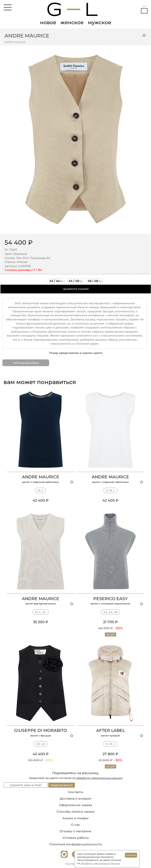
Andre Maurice (27, 36)
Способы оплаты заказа (75, 812)
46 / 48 (95, 281)
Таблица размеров (26, 363)
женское (72, 22)
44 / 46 (75, 281)
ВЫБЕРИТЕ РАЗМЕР (76, 289)
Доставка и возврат (75, 799)
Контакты (75, 792)
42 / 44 (56, 281)
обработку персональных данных (99, 778)
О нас (75, 825)
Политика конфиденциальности (75, 844)
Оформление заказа (75, 805)
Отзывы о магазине (75, 831)
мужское (100, 22)
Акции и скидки (75, 818)
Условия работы (76, 838)
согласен (131, 855)
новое (48, 22)
